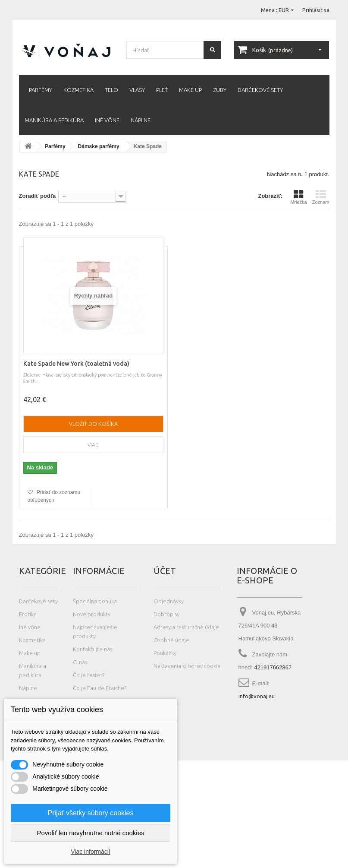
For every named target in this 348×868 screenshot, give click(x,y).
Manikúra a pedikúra (54, 120)
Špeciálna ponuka (95, 601)
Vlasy (137, 90)
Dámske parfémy (99, 146)
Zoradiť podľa (38, 196)
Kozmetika (78, 90)
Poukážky (165, 653)
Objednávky (169, 601)
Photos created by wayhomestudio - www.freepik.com (79, 864)
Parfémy (41, 90)
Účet (165, 571)
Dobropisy (166, 614)
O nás (80, 662)
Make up (190, 90)
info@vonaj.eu (257, 696)
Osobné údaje (171, 640)
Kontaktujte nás (92, 649)
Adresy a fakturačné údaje (186, 627)
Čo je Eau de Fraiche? (99, 688)
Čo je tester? (89, 675)
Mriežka (299, 197)
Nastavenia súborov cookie (187, 666)
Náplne (141, 120)
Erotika (28, 614)
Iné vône (107, 120)
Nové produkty (92, 614)
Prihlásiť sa (316, 10)
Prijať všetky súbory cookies (91, 813)
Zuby (220, 90)
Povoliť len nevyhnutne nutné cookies (90, 833)
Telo (111, 90)
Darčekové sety (260, 90)
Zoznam (321, 197)
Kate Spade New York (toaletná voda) (76, 364)
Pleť (162, 90)
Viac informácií (91, 852)
